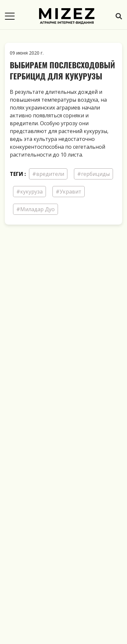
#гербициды (93, 174)
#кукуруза (29, 192)
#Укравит (69, 192)
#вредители (48, 174)
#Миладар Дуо (35, 209)
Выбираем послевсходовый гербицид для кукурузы (62, 70)
